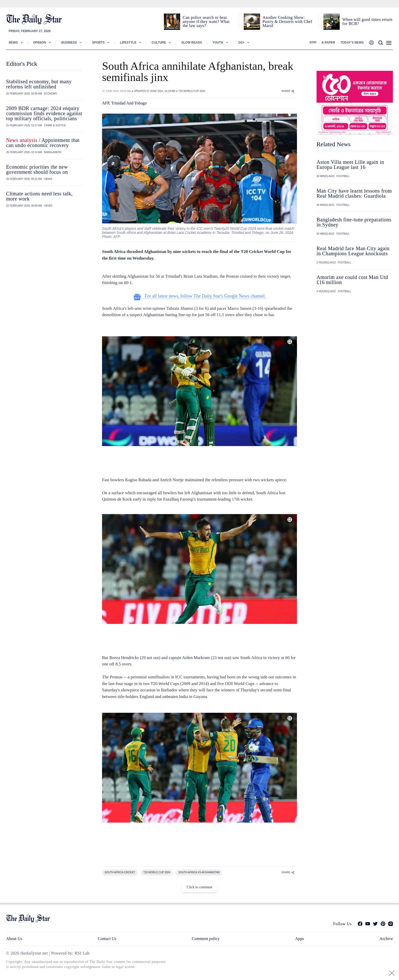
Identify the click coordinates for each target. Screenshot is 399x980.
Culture (159, 43)
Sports (98, 43)
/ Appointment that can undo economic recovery (43, 143)
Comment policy (206, 939)
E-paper (328, 43)
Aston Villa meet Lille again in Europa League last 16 (350, 165)
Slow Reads (191, 43)
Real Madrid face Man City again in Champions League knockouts (353, 251)
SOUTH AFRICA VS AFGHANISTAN (199, 872)
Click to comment (199, 887)
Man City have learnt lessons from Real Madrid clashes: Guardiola (354, 193)
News (13, 43)
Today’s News (352, 43)
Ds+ (241, 43)
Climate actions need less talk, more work (39, 196)
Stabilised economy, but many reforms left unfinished (39, 84)
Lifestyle (128, 43)
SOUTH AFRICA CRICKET (120, 872)
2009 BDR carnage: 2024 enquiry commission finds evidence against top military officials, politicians (44, 113)
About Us (14, 939)
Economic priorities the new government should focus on (37, 169)
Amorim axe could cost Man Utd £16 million (352, 280)
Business (69, 43)
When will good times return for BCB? (367, 22)
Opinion (40, 43)
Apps (300, 939)
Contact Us (107, 939)
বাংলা (313, 43)
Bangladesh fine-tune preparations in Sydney (354, 222)
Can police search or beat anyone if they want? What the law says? (206, 22)
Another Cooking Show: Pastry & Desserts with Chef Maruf (287, 22)
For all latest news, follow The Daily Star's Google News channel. (200, 296)
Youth (218, 43)
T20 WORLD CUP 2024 (192, 91)
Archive (386, 939)
